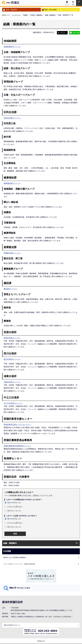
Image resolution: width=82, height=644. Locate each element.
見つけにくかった (14, 527)
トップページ (16, 15)
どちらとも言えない (15, 507)
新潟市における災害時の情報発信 (15, 557)
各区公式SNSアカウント (12, 625)
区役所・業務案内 (36, 15)
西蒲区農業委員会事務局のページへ (17, 446)
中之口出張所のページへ (13, 403)
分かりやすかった (14, 503)
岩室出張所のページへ (12, 338)
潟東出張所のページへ (12, 382)
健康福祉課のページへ (12, 183)
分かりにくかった (14, 511)
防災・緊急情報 (12, 10)
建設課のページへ (11, 289)
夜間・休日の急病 (50, 10)
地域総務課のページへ (12, 47)
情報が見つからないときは (20, 588)
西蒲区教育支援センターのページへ (17, 425)
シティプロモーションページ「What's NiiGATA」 (20, 564)
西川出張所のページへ (12, 359)
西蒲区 (26, 15)
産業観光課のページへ (12, 253)
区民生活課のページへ (12, 118)
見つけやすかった (14, 519)
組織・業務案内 (50, 15)
